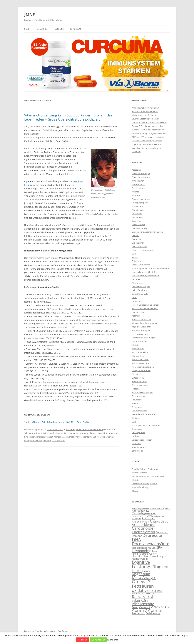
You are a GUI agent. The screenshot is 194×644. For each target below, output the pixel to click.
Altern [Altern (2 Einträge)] (167, 509)
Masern (65, 437)
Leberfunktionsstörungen (143, 338)
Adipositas (137, 170)
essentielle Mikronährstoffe (144, 272)
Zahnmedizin (138, 451)
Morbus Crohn (138, 356)
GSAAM (135, 491)
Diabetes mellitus (140, 246)
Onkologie (136, 374)
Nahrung (101, 437)
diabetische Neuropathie (143, 250)
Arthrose (136, 195)
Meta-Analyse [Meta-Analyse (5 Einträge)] (144, 577)
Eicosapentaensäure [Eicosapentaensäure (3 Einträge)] (144, 548)
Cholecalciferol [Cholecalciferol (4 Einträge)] (143, 532)
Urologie (136, 436)
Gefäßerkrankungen (141, 287)
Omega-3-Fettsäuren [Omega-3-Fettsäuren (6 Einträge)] (143, 584)
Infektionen (92, 433)
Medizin (135, 345)
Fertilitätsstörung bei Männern (146, 276)
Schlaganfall (137, 407)
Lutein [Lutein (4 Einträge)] (137, 571)
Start (27, 29)
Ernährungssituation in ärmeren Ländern (84, 429)
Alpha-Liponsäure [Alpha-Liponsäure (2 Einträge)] (157, 509)
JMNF (29, 15)
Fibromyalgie (138, 283)
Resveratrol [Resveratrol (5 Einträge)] (142, 597)
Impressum (76, 29)
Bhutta (39, 433)
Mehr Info (113, 640)
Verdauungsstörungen (142, 440)
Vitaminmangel (139, 447)
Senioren (136, 418)
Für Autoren (42, 29)
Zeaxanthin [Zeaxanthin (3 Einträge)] (138, 613)
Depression (137, 239)
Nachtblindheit (89, 437)
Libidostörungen (139, 341)
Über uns (59, 29)
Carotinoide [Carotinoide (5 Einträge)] (143, 528)
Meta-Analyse (75, 437)
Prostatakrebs (138, 396)
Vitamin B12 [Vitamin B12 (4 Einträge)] (160, 607)
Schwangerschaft (140, 411)
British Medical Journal (53, 433)
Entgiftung (137, 261)
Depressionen (138, 243)
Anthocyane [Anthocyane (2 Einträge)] (137, 519)
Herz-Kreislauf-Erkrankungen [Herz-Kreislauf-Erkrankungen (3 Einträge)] (149, 556)
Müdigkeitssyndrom (141, 363)
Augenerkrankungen (141, 199)
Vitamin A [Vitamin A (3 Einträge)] (145, 607)
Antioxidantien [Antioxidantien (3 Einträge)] (140, 522)
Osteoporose (138, 378)
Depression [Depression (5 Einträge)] (153, 535)
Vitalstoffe (136, 443)
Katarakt (136, 316)
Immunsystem (138, 312)
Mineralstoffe (138, 349)
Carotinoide (137, 217)
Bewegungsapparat (141, 203)
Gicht (134, 298)
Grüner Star (137, 301)
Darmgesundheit (139, 228)
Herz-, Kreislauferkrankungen (145, 308)
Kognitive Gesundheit (142, 327)
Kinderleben (30, 437)
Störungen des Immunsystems (146, 425)
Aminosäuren (138, 181)
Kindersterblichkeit (45, 437)
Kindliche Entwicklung (142, 319)
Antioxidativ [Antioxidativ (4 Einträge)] (159, 521)
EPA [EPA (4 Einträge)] (159, 547)
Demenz (136, 235)
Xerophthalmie (58, 440)
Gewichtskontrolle (140, 294)
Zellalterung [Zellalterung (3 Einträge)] (153, 613)
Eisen (134, 254)
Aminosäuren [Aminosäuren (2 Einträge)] (159, 516)
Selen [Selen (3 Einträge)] (135, 607)
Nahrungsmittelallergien (143, 367)
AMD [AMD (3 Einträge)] (150, 516)
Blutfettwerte (138, 210)
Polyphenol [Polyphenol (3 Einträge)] (138, 593)
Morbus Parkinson (140, 360)
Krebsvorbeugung (140, 334)
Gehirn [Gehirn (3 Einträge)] (153, 554)
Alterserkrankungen (141, 173)
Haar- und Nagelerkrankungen (146, 305)
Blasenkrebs (137, 206)
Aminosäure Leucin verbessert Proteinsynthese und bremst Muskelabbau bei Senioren (145, 111)
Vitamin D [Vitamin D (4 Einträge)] (140, 610)
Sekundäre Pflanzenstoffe (144, 414)
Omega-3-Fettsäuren (141, 370)
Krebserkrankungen (141, 330)
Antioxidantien (139, 184)
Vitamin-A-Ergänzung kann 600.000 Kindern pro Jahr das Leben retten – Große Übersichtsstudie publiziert (68, 117)
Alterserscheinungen (141, 177)
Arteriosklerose (139, 188)
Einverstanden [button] (98, 640)
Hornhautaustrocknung (75, 433)
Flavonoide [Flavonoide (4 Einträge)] (140, 551)
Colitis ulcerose (139, 225)
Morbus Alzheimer (140, 352)
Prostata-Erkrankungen (142, 392)
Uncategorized (138, 433)
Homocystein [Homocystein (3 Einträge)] (140, 559)
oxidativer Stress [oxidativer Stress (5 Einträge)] (147, 590)
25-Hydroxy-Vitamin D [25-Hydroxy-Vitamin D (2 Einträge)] (141, 509)
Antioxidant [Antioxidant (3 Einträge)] (149, 518)
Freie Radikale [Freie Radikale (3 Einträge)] (140, 554)
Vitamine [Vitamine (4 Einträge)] (155, 610)
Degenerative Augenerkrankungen (147, 232)
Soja (134, 422)
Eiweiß (135, 257)
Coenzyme (137, 221)
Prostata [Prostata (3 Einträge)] (151, 593)
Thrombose (137, 429)
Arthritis (135, 192)
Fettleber (136, 279)
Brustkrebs (137, 214)
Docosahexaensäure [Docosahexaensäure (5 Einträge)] (151, 544)
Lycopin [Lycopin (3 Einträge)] (147, 571)
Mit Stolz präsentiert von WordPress (52, 631)
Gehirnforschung (139, 290)
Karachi (101, 433)
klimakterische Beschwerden (145, 323)
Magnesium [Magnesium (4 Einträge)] (141, 574)
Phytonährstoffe (139, 381)
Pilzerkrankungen (140, 385)
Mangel (57, 437)
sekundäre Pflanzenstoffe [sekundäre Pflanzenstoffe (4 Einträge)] (143, 602)
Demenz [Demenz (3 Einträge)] (137, 536)
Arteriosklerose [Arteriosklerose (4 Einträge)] (144, 525)
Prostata (136, 389)
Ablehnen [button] (83, 640)
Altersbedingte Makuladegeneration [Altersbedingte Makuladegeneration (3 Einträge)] (144, 512)
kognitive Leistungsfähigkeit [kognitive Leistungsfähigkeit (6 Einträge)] (150, 564)
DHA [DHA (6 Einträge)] (136, 540)
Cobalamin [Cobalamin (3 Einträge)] (162, 532)
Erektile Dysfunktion (141, 265)
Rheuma (136, 403)
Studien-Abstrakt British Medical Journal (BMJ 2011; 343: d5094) (56, 422)
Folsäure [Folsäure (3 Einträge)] (154, 551)
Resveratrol (137, 400)
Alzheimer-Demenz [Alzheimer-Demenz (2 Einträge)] (139, 516)
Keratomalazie (112, 433)
